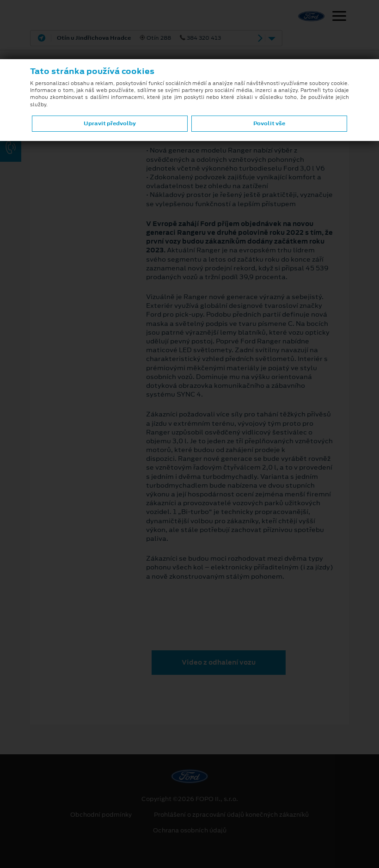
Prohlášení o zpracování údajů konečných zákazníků (231, 815)
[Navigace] (339, 17)
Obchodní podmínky (101, 815)
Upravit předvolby (110, 123)
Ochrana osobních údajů (190, 831)
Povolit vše (269, 123)
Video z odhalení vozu (219, 662)
